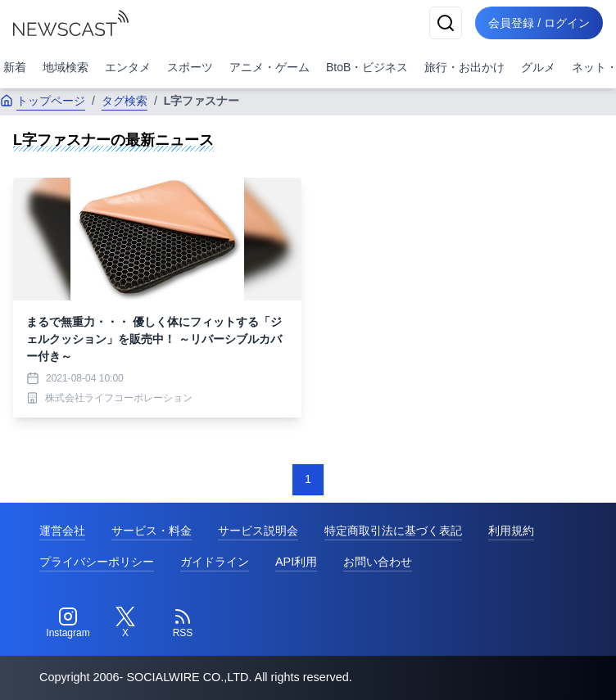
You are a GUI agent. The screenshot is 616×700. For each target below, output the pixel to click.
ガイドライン (215, 562)
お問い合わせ (378, 562)
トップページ (43, 101)
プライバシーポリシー (97, 562)
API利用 (296, 562)
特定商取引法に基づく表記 (393, 531)
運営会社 (62, 531)
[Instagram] (68, 623)
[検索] (446, 23)
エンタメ (128, 67)
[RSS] (183, 623)
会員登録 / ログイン (539, 23)
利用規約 (511, 531)
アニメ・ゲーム (269, 67)
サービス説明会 (258, 531)
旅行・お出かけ (464, 67)
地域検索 (66, 67)
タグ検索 (125, 101)
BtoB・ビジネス (367, 67)
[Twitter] (125, 623)
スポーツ (190, 67)
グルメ (538, 67)
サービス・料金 (152, 531)
